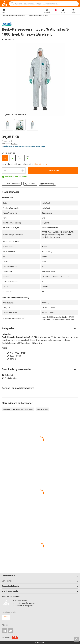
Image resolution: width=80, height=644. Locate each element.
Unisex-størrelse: (9, 153)
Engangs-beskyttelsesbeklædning (14, 16)
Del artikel (30, 184)
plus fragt (14, 144)
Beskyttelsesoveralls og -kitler (39, 16)
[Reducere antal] (5, 171)
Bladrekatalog (47, 184)
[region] (40, 125)
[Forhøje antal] (23, 171)
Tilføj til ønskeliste (12, 184)
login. (44, 146)
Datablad (7, 375)
